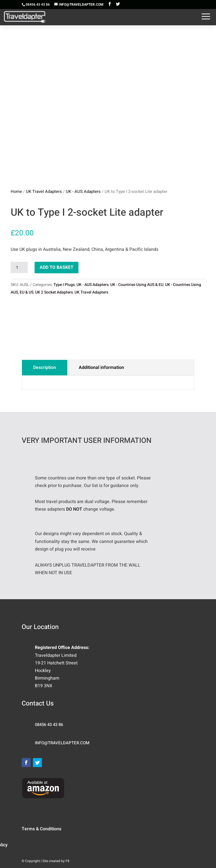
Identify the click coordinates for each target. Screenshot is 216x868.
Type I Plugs (64, 285)
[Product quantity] (19, 267)
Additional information (101, 368)
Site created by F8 (56, 861)
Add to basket (57, 267)
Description (45, 368)
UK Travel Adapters (44, 192)
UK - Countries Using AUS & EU (137, 285)
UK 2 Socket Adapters (54, 292)
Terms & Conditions (41, 829)
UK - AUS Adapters (83, 192)
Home (16, 192)
